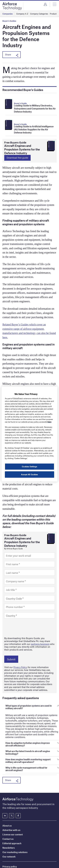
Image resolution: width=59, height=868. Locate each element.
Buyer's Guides (9, 21)
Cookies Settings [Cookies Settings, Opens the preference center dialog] (29, 467)
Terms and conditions (13, 843)
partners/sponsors (40, 644)
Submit (11, 659)
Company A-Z (22, 14)
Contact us (8, 810)
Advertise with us (11, 801)
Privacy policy (10, 838)
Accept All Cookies (29, 474)
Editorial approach (12, 815)
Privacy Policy (20, 667)
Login (45, 4)
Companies (8, 14)
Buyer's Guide (20, 103)
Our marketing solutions (15, 824)
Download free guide (17, 158)
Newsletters (9, 819)
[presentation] (27, 627)
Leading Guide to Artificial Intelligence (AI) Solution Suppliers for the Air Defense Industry (34, 129)
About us (7, 797)
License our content (13, 806)
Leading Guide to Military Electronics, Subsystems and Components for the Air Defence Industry (35, 108)
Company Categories (39, 14)
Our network (9, 828)
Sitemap (7, 847)
